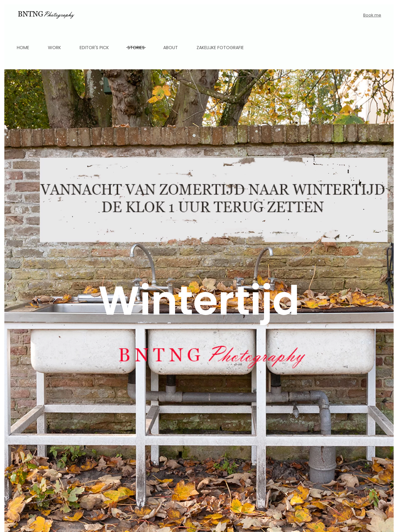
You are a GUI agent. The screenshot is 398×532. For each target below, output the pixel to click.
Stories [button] (136, 48)
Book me (372, 15)
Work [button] (54, 48)
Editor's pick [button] (94, 48)
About (171, 48)
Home (23, 48)
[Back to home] (46, 15)
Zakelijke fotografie (220, 48)
